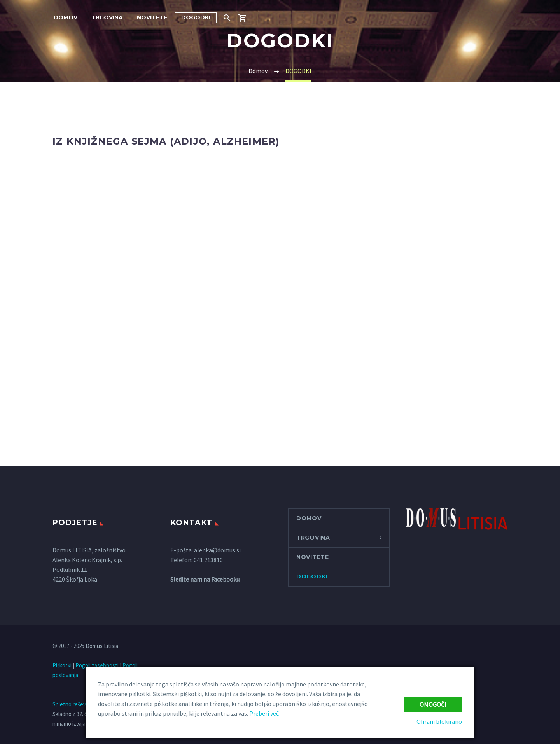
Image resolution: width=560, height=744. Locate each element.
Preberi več (264, 713)
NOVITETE (152, 17)
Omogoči (433, 704)
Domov (66, 17)
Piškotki (62, 665)
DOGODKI (196, 17)
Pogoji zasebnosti (97, 665)
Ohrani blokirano (439, 721)
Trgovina (107, 17)
